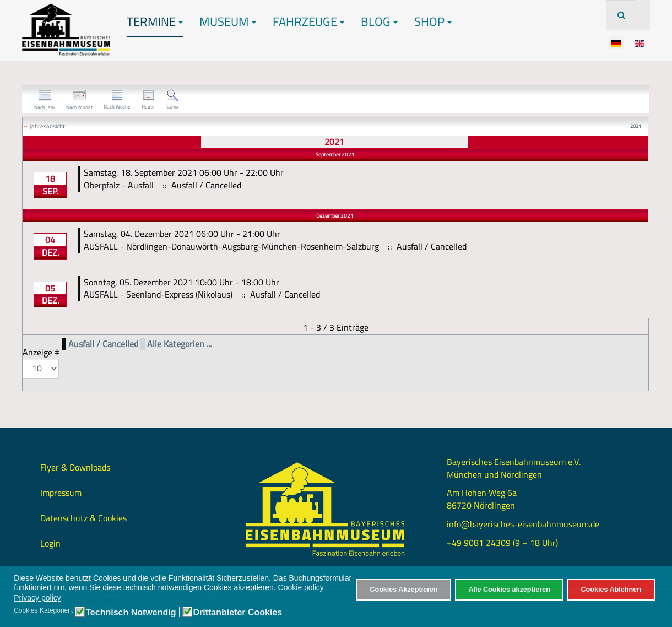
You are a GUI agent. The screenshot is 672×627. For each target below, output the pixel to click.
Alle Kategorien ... (179, 344)
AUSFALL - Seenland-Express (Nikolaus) (158, 294)
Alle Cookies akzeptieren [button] (509, 590)
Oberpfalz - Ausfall (119, 185)
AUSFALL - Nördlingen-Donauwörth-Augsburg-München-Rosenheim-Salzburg (231, 246)
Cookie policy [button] (301, 587)
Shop (433, 21)
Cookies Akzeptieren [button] (403, 590)
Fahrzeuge (308, 21)
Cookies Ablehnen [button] (611, 590)
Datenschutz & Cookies (83, 518)
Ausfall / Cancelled (103, 344)
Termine (155, 21)
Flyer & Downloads (75, 467)
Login (50, 543)
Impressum (61, 493)
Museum (228, 21)
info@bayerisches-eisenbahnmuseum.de (523, 524)
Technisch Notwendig (131, 613)
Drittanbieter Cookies (237, 613)
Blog (379, 21)
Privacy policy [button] (37, 598)
